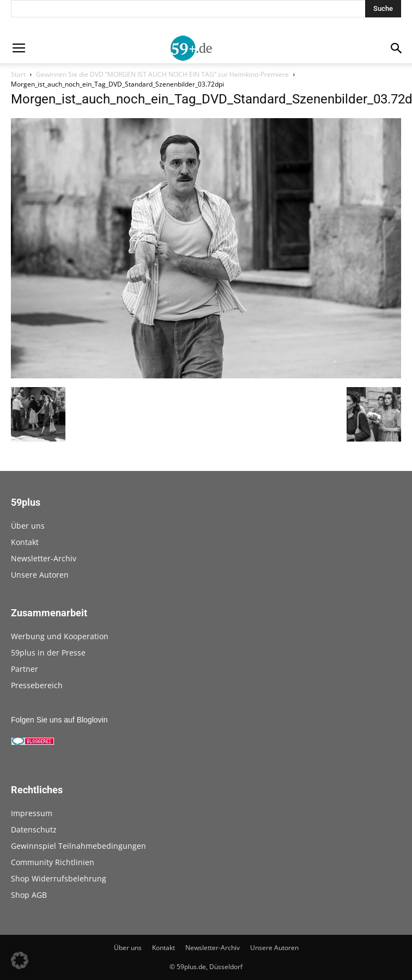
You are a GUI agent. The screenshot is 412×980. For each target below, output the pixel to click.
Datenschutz (34, 829)
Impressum (32, 813)
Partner (25, 669)
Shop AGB (29, 895)
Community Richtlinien (53, 862)
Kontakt (25, 542)
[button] (20, 960)
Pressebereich (37, 685)
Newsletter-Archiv (44, 558)
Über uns (28, 526)
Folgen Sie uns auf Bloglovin (59, 720)
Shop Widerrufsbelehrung (59, 878)
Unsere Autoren (40, 575)
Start (18, 74)
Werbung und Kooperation (60, 636)
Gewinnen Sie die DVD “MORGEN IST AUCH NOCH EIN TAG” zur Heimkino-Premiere (162, 74)
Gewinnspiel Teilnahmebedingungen (78, 846)
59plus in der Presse (48, 653)
